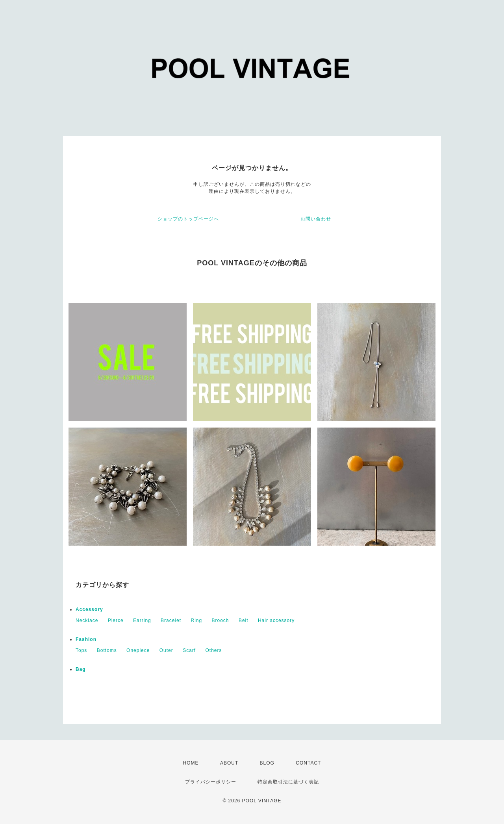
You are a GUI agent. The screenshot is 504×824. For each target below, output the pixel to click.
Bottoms (107, 650)
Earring (142, 620)
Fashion (86, 639)
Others (214, 650)
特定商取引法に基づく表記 (288, 782)
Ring (196, 620)
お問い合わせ (316, 219)
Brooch (220, 620)
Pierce (116, 620)
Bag (81, 669)
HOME (191, 763)
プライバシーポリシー (211, 782)
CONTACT (308, 763)
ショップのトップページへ (188, 219)
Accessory (89, 609)
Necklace (87, 620)
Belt (244, 620)
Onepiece (138, 650)
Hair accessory (276, 620)
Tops (81, 650)
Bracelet (171, 620)
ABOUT (229, 763)
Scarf (189, 650)
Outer (166, 650)
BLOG (267, 763)
